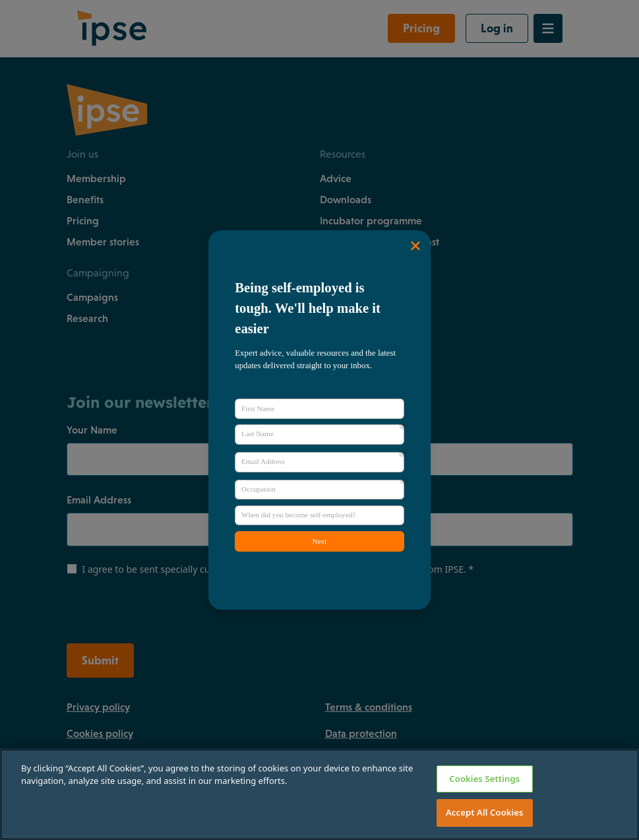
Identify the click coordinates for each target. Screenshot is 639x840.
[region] (319, 794)
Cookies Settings (484, 779)
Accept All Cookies (485, 812)
